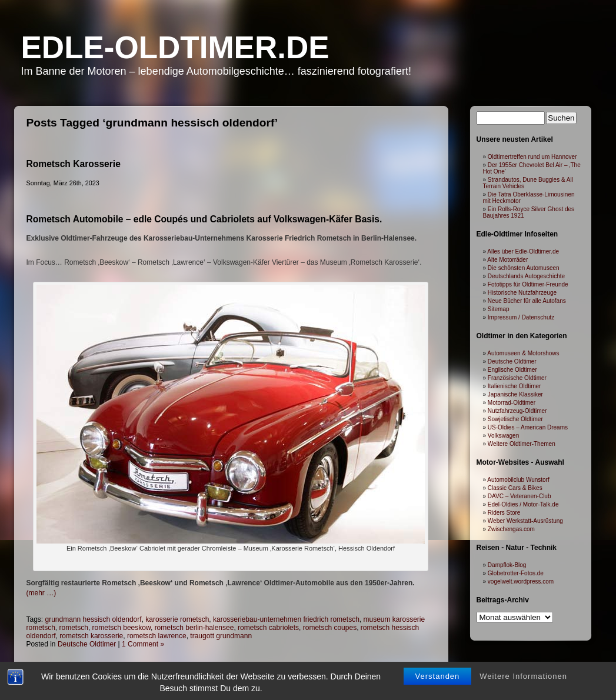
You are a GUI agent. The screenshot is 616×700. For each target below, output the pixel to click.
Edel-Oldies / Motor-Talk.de (523, 504)
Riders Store (504, 513)
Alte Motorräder (507, 260)
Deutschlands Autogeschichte (526, 276)
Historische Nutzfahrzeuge (522, 293)
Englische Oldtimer (512, 370)
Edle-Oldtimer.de (175, 47)
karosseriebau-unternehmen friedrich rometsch (286, 619)
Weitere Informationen (523, 642)
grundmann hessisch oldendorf (94, 619)
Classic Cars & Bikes (515, 488)
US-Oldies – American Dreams (528, 427)
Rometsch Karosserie (74, 164)
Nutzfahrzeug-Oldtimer (517, 411)
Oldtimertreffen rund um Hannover (532, 157)
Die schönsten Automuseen (524, 268)
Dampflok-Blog (507, 565)
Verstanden (438, 642)
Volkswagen (503, 436)
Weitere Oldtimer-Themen (522, 444)
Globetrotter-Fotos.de (516, 573)
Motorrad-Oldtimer (512, 403)
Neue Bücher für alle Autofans (527, 301)
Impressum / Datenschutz (521, 317)
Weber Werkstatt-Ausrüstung (525, 521)
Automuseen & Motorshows (523, 353)
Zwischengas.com (511, 529)
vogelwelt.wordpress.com (521, 581)
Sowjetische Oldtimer (515, 419)
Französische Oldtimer (517, 378)
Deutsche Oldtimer (512, 361)
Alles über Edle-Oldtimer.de (523, 251)
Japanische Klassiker (515, 394)
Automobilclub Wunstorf (518, 480)
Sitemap (499, 309)
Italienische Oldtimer (515, 386)
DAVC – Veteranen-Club (520, 496)
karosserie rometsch (177, 619)
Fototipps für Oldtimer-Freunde (528, 284)
